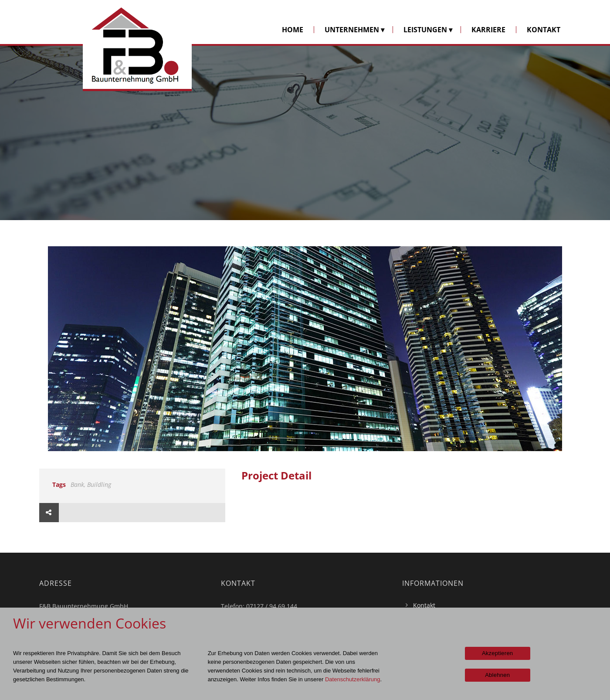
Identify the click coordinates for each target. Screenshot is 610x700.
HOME (293, 30)
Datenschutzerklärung (352, 679)
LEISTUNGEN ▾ (428, 30)
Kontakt (424, 605)
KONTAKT (544, 30)
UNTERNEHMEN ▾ (354, 30)
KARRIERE (488, 30)
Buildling (99, 484)
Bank (77, 484)
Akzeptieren (497, 653)
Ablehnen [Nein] (497, 675)
